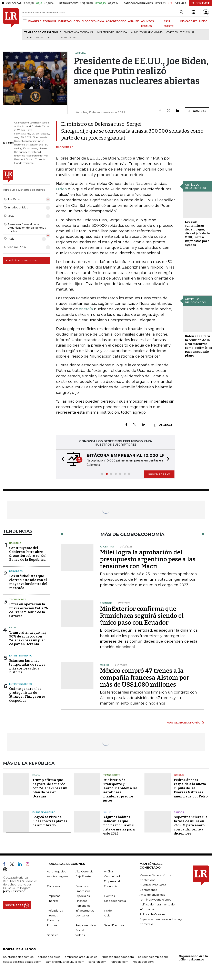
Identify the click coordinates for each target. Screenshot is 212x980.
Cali (51, 38)
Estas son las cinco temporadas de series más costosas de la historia (27, 667)
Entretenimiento (21, 656)
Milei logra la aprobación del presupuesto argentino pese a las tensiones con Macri (148, 559)
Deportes (16, 571)
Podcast (52, 925)
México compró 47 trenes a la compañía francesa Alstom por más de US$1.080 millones (145, 678)
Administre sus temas (21, 260)
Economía (111, 886)
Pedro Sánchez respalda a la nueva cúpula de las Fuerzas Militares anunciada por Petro (191, 788)
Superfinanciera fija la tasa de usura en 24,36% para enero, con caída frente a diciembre (191, 825)
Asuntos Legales (58, 876)
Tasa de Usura (67, 38)
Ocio (107, 915)
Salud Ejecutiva (114, 925)
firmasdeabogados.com (118, 957)
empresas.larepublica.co (81, 957)
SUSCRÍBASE (201, 3)
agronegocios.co (49, 957)
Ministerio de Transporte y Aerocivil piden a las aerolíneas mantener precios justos (120, 790)
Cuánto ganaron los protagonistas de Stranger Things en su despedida (27, 695)
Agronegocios (56, 871)
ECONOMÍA (50, 21)
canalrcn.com (97, 962)
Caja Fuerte (83, 876)
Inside (108, 911)
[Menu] (25, 21)
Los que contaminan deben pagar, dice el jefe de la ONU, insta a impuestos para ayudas (197, 233)
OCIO (77, 21)
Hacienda (15, 543)
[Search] (181, 12)
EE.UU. (13, 628)
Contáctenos (148, 890)
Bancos (179, 812)
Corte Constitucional (180, 32)
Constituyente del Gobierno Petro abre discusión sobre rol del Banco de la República (28, 554)
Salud (107, 812)
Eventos (109, 896)
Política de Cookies (152, 914)
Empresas (53, 896)
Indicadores (55, 911)
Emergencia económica (79, 32)
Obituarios (82, 915)
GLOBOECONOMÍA (93, 21)
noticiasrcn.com (143, 962)
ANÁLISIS (134, 21)
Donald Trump (35, 38)
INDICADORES (189, 21)
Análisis (109, 871)
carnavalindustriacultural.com (65, 962)
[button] (62, 459)
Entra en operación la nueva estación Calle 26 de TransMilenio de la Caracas (29, 610)
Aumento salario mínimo (147, 32)
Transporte (18, 599)
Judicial (179, 775)
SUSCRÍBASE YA (159, 474)
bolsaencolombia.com (153, 957)
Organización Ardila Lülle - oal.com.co (193, 958)
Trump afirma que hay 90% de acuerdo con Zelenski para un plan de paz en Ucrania (28, 638)
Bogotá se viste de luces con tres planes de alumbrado (50, 821)
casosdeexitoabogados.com (22, 962)
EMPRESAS (65, 21)
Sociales (53, 935)
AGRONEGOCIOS (116, 21)
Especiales (83, 896)
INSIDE (203, 21)
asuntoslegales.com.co (18, 957)
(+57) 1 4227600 (14, 891)
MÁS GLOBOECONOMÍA (183, 722)
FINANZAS (35, 21)
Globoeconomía (115, 901)
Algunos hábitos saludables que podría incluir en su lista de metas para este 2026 (119, 825)
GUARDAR (197, 111)
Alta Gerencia (84, 871)
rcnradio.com (119, 962)
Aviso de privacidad (153, 895)
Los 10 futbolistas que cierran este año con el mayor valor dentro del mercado (28, 582)
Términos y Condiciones (155, 900)
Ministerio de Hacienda (112, 32)
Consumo (53, 886)
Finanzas (53, 901)
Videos (80, 935)
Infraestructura (85, 911)
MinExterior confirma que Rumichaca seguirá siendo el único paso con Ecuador (142, 616)
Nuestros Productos (153, 885)
